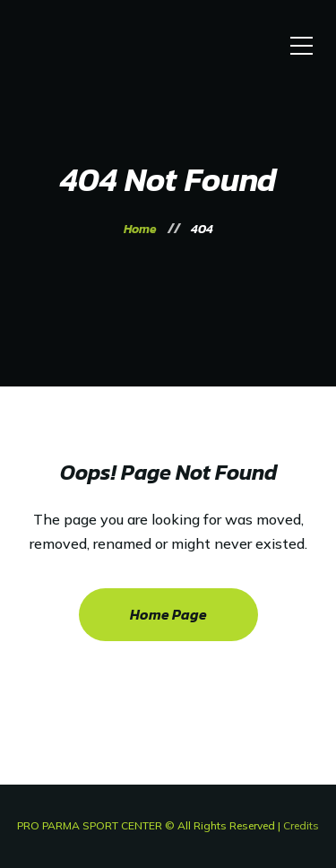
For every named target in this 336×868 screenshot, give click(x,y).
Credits (301, 825)
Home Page (168, 614)
